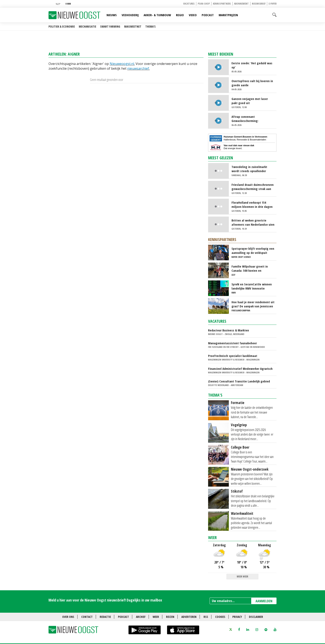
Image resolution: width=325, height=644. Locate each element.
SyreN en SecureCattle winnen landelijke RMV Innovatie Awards (252, 286)
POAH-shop (204, 4)
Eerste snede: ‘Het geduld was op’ (252, 65)
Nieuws (112, 15)
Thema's (150, 26)
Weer (212, 537)
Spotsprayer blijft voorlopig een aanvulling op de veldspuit (253, 251)
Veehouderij (130, 15)
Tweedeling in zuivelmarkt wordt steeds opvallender (249, 169)
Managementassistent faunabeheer (232, 343)
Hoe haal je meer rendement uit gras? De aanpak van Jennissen (253, 304)
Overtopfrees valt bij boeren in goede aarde (252, 83)
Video (193, 15)
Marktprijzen (228, 15)
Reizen (170, 617)
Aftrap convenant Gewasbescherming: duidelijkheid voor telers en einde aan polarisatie (250, 119)
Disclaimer (256, 617)
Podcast (208, 15)
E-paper (273, 4)
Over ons (68, 617)
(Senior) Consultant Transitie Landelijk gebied (239, 381)
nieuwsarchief (138, 68)
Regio (180, 15)
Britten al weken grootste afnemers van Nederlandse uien (253, 222)
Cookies (220, 617)
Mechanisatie (87, 26)
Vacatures (189, 4)
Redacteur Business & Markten (229, 330)
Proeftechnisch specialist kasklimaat (233, 356)
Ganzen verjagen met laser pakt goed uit (250, 101)
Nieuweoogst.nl (122, 64)
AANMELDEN (264, 601)
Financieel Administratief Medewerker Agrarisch (240, 369)
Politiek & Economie (62, 26)
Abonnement (241, 4)
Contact (87, 617)
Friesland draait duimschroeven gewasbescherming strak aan (253, 187)
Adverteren (189, 617)
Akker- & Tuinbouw (157, 15)
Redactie (105, 617)
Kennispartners (222, 4)
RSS (206, 617)
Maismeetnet (133, 26)
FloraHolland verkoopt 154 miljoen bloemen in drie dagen (252, 205)
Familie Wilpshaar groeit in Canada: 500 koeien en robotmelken (250, 268)
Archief (141, 617)
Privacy (237, 617)
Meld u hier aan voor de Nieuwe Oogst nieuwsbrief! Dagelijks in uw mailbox (105, 600)
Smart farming (110, 26)
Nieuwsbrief (259, 4)
